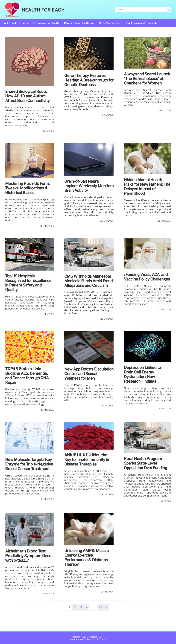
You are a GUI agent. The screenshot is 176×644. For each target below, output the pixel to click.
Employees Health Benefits (142, 23)
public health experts (15, 23)
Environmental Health (46, 23)
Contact (104, 639)
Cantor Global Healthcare (79, 23)
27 (100, 607)
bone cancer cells (110, 23)
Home (72, 639)
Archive (80, 639)
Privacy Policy (92, 639)
